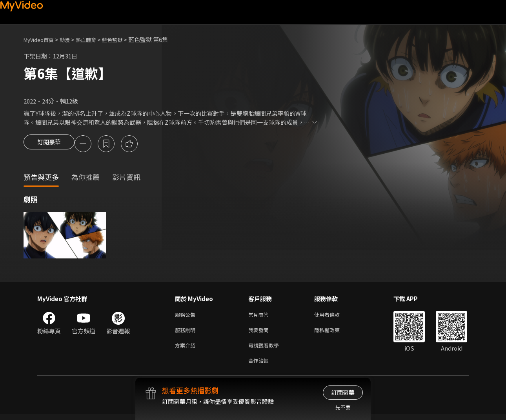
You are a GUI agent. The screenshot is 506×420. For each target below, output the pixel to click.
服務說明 (187, 333)
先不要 (343, 407)
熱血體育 (95, 39)
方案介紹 (187, 349)
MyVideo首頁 (41, 39)
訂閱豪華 (49, 144)
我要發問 (260, 333)
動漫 (71, 39)
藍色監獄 (124, 39)
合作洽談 (260, 366)
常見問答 (260, 316)
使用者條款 (334, 316)
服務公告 (187, 316)
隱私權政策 (334, 333)
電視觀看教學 (266, 349)
